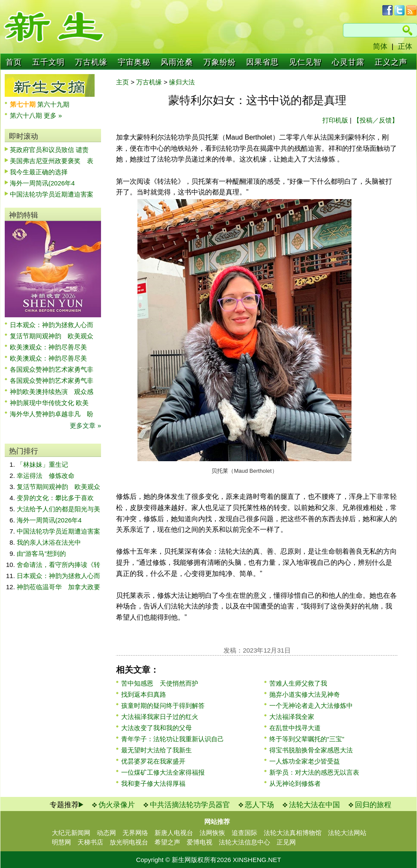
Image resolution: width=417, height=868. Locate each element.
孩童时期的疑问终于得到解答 (163, 705)
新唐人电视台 (174, 833)
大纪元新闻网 (71, 833)
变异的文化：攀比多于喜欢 (55, 498)
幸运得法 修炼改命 (46, 476)
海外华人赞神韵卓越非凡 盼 (52, 414)
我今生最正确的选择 (39, 172)
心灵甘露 (348, 62)
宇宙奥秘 (134, 62)
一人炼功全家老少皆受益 (305, 761)
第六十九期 (53, 104)
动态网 (106, 833)
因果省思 (262, 62)
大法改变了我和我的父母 (156, 728)
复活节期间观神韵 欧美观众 (52, 336)
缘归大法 (182, 82)
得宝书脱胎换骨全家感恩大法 (311, 750)
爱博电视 (200, 842)
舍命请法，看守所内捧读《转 (58, 565)
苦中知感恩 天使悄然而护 (160, 683)
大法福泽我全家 (292, 717)
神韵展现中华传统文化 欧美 (49, 403)
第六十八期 (27, 115)
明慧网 (61, 842)
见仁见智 (305, 62)
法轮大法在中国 (314, 805)
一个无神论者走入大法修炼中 (311, 705)
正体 (405, 46)
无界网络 (135, 833)
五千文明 (48, 62)
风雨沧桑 (177, 62)
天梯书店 (90, 842)
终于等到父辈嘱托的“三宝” (307, 739)
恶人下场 (259, 805)
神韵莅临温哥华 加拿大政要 (58, 587)
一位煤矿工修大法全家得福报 (163, 772)
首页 (14, 62)
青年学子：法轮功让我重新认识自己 (173, 739)
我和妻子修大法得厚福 (153, 783)
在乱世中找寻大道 (295, 728)
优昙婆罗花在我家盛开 (153, 761)
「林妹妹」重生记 (42, 464)
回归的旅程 (373, 805)
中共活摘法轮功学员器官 (190, 805)
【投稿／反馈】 (376, 120)
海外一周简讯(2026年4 (42, 183)
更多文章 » (85, 425)
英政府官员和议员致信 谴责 (49, 150)
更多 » (53, 115)
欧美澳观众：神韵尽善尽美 (52, 347)
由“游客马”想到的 (41, 553)
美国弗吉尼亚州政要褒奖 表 (52, 161)
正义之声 (391, 62)
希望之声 (167, 842)
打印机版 (335, 120)
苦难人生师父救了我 (298, 683)
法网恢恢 (212, 833)
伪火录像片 (117, 805)
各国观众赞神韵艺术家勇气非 (52, 369)
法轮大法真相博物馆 (293, 833)
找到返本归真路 (144, 694)
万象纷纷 (220, 62)
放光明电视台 (129, 842)
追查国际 (244, 833)
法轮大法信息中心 (244, 842)
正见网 (286, 842)
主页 (122, 82)
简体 (380, 46)
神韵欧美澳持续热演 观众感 (52, 392)
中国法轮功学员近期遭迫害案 (52, 194)
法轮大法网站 (347, 833)
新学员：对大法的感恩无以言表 (314, 772)
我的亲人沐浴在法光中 (49, 542)
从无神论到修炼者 (295, 783)
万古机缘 (91, 62)
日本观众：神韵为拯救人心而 (52, 325)
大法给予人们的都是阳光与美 (58, 509)
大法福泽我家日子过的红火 (160, 717)
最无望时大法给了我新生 (156, 750)
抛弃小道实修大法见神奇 (305, 694)
